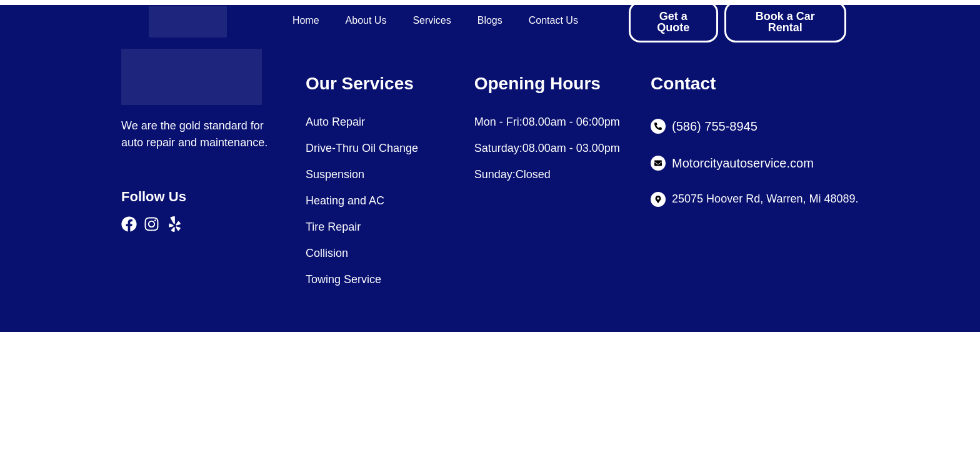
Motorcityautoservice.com (743, 163)
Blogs (490, 20)
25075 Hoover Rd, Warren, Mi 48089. (765, 199)
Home (306, 20)
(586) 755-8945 (715, 126)
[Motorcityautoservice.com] (658, 163)
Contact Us (553, 20)
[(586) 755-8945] (658, 126)
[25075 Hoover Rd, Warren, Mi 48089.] (658, 199)
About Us (366, 20)
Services (432, 20)
